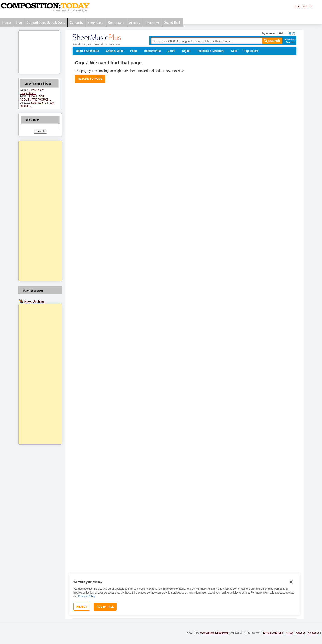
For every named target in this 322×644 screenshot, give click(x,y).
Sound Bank (172, 23)
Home (7, 23)
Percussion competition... (32, 92)
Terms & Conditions (273, 633)
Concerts (76, 23)
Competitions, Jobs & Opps (46, 23)
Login (297, 6)
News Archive (34, 302)
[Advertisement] (34, 211)
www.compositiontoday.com (214, 633)
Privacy (289, 633)
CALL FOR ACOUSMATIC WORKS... (35, 98)
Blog (19, 23)
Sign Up (307, 6)
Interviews (152, 23)
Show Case (95, 23)
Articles (135, 23)
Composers (116, 23)
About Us (301, 633)
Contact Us (314, 633)
